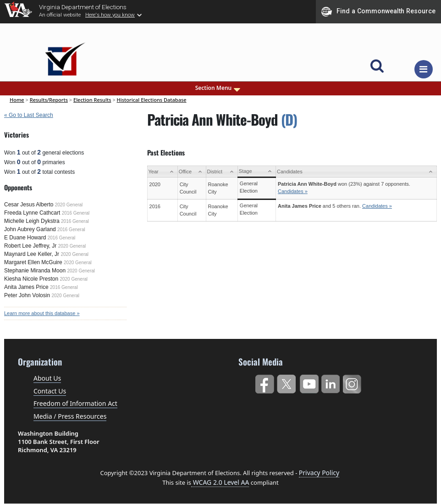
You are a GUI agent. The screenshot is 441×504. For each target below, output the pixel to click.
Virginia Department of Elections (83, 7)
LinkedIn (331, 382)
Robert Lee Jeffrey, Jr (30, 246)
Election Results (92, 100)
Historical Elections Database (152, 100)
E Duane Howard (25, 238)
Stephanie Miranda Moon (35, 271)
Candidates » (293, 191)
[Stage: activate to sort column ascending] (256, 172)
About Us (47, 378)
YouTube (309, 382)
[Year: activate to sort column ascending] (162, 172)
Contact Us (50, 391)
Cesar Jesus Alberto (29, 205)
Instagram (353, 382)
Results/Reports (49, 100)
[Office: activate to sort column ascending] (192, 172)
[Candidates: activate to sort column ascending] (356, 172)
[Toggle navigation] (424, 69)
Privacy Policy (319, 473)
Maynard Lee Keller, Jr (32, 254)
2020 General (69, 205)
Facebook (264, 382)
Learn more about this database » (42, 313)
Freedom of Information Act (75, 403)
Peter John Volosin (27, 295)
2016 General (76, 213)
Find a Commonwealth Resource (378, 11)
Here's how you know (110, 15)
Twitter (286, 382)
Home (17, 100)
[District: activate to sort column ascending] (222, 172)
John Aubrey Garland (30, 229)
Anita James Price (26, 287)
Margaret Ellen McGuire (33, 262)
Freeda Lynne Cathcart (32, 213)
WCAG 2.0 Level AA (220, 482)
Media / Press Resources (70, 416)
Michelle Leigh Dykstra (32, 221)
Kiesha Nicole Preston (31, 279)
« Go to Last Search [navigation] (29, 115)
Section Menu (219, 88)
